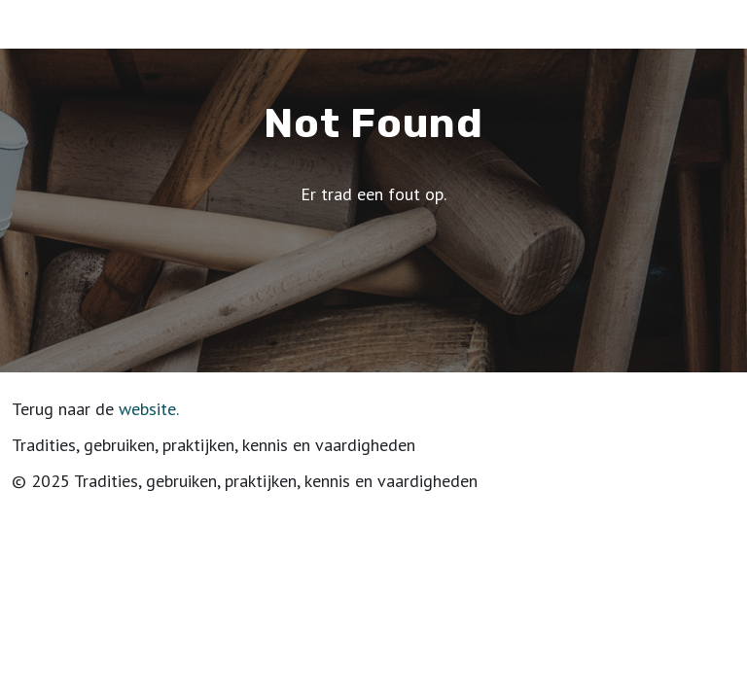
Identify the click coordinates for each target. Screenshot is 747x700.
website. (149, 409)
